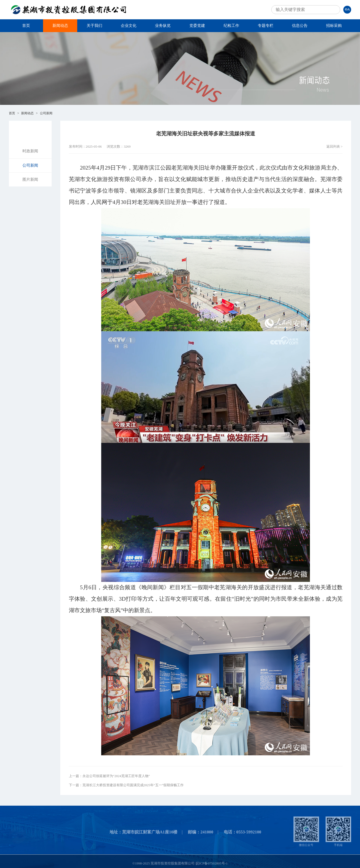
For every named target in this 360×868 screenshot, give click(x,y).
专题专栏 (266, 26)
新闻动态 (60, 26)
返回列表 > (335, 146)
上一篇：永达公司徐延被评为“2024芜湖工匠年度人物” (109, 779)
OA (347, 9)
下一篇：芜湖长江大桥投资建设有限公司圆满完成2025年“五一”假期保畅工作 (126, 788)
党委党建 (197, 26)
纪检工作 (231, 26)
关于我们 (94, 26)
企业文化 (129, 26)
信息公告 (300, 26)
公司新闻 (46, 113)
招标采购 (334, 26)
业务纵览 (163, 26)
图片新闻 (30, 179)
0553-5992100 (249, 835)
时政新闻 (30, 151)
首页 (26, 26)
